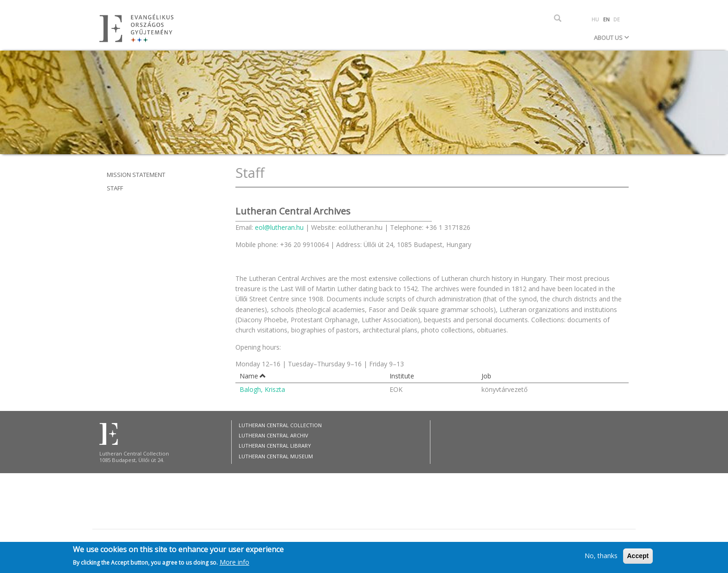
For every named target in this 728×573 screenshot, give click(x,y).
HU (595, 20)
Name (253, 376)
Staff (115, 188)
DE (617, 20)
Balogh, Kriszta (262, 389)
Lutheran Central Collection (280, 425)
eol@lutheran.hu (279, 227)
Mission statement (136, 175)
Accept (638, 558)
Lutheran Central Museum (276, 456)
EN (606, 20)
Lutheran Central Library (275, 446)
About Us (609, 38)
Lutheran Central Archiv (273, 435)
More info (234, 563)
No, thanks (601, 557)
